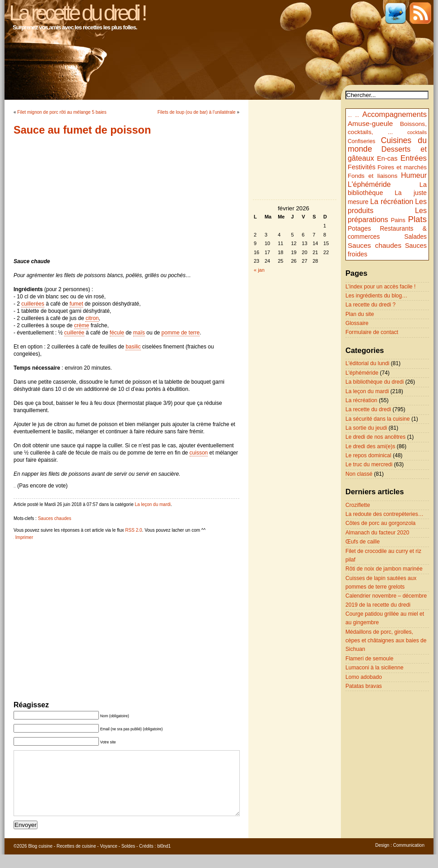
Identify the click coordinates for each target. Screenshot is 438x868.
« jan (259, 270)
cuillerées (33, 304)
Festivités (362, 167)
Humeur (414, 175)
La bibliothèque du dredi (375, 382)
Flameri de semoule (369, 659)
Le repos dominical (368, 455)
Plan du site (360, 314)
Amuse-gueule (370, 123)
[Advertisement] (126, 197)
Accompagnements (394, 114)
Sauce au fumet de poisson (82, 130)
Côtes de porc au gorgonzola (380, 523)
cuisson (199, 453)
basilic (133, 347)
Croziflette (358, 505)
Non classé (359, 474)
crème (82, 325)
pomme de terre (181, 333)
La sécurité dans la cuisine (378, 419)
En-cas (387, 158)
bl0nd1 (164, 860)
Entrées (414, 158)
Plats (417, 219)
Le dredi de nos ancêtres (375, 437)
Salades (415, 237)
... (350, 115)
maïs (139, 333)
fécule (117, 333)
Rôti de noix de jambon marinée (384, 569)
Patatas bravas (364, 686)
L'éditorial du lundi (367, 363)
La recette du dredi (368, 409)
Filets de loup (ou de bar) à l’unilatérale (197, 112)
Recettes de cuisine (76, 860)
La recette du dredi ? (370, 305)
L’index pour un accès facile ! (380, 287)
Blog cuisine (40, 860)
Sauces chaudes (55, 518)
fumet (76, 304)
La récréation (392, 201)
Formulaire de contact (372, 332)
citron (92, 318)
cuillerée (74, 333)
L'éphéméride (369, 184)
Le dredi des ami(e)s (370, 446)
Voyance (108, 860)
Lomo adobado (364, 677)
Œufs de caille (363, 542)
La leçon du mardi (153, 504)
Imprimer (24, 537)
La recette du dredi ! (77, 13)
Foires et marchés (402, 167)
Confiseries (361, 141)
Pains (398, 220)
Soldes (128, 860)
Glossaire (357, 323)
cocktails (417, 132)
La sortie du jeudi (366, 428)
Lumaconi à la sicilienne (374, 668)
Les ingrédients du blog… (376, 296)
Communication (409, 859)
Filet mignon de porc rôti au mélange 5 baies (62, 112)
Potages (359, 228)
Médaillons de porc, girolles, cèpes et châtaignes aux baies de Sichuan (386, 641)
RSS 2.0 (133, 530)
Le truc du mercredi (369, 464)
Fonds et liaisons (373, 176)
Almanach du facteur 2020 (377, 533)
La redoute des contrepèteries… (384, 514)
